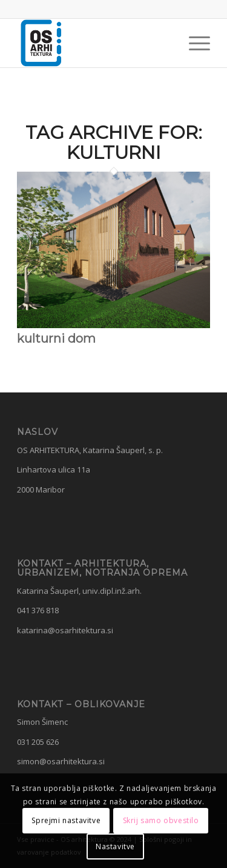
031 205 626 (38, 742)
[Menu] (193, 43)
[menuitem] (193, 43)
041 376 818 (38, 610)
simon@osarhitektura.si (61, 761)
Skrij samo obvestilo (161, 820)
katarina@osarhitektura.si (65, 630)
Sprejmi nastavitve (66, 820)
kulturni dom (56, 338)
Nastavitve (115, 846)
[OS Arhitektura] (94, 43)
